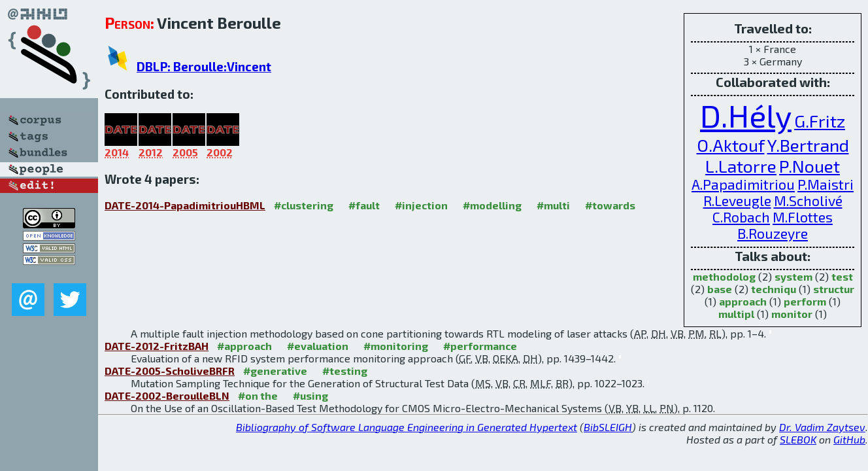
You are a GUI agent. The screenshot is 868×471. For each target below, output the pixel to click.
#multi (553, 205)
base (720, 289)
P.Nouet (810, 166)
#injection (421, 205)
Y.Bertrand (808, 145)
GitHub (849, 439)
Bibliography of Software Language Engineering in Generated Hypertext (407, 427)
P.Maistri (826, 184)
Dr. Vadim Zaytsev (822, 427)
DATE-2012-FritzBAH (157, 346)
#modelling (492, 205)
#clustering (304, 205)
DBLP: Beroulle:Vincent (204, 66)
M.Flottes (803, 217)
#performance (480, 346)
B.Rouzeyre (773, 233)
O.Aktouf (731, 145)
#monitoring (396, 346)
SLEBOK (798, 439)
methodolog (724, 276)
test (842, 276)
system (793, 276)
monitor (792, 314)
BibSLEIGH (608, 427)
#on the (258, 395)
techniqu (774, 289)
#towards (610, 205)
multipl (736, 314)
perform (805, 301)
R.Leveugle (737, 201)
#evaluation (318, 346)
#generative (275, 371)
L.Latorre (741, 166)
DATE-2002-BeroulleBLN (167, 395)
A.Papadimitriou (743, 184)
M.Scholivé (808, 201)
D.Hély (746, 115)
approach (743, 301)
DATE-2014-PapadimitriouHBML (185, 205)
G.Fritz (820, 120)
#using (310, 395)
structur (834, 289)
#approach (244, 346)
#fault (364, 205)
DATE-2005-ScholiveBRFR (170, 371)
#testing (345, 371)
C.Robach (741, 217)
